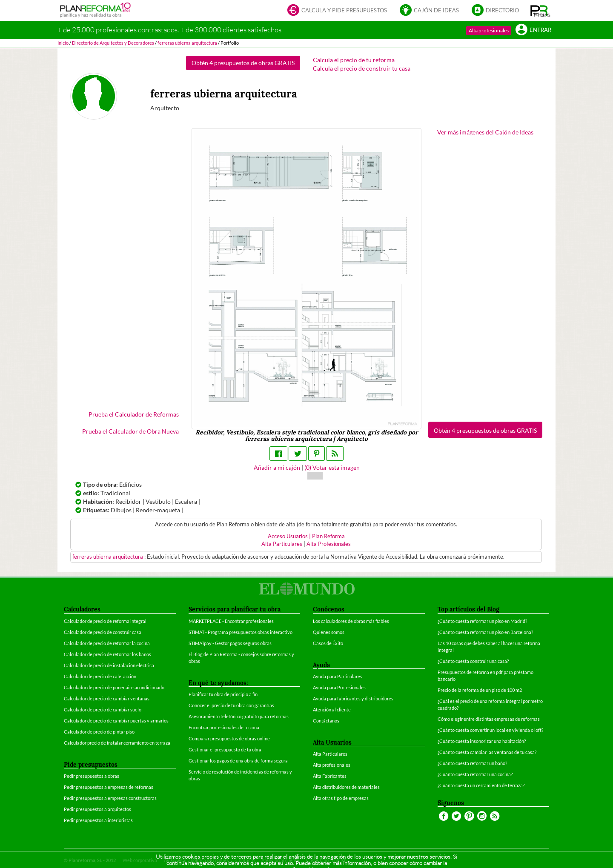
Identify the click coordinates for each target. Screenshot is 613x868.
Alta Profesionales (329, 544)
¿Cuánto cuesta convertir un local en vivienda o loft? (490, 730)
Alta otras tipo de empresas (341, 798)
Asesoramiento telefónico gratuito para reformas (239, 716)
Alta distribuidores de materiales (346, 787)
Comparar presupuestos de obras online (229, 738)
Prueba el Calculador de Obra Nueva (130, 431)
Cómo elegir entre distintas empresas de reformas (489, 719)
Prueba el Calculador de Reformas (134, 414)
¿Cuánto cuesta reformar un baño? (472, 763)
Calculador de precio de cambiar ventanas (107, 698)
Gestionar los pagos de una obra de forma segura (238, 761)
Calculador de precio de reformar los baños (107, 654)
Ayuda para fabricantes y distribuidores (353, 698)
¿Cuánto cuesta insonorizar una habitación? (482, 741)
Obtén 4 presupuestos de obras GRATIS (243, 63)
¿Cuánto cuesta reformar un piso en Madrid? (482, 621)
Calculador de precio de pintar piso (99, 732)
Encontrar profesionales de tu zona (224, 727)
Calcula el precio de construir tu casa (362, 68)
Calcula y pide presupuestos (337, 11)
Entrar (533, 30)
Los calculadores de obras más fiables (351, 621)
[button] (540, 11)
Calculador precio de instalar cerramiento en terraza (117, 743)
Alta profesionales (489, 30)
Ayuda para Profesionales (339, 687)
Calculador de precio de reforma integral (105, 621)
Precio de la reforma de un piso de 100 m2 (480, 690)
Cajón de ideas (429, 11)
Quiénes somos (329, 632)
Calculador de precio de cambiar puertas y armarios (116, 721)
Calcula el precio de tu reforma (354, 60)
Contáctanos (326, 721)
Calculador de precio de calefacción (100, 676)
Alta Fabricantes (330, 776)
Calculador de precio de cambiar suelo (103, 710)
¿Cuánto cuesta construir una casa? (473, 661)
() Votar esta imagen (332, 467)
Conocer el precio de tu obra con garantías (231, 705)
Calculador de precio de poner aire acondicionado (114, 687)
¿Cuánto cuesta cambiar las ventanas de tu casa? (487, 752)
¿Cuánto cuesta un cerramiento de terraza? (481, 785)
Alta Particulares (282, 544)
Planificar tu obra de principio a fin (223, 694)
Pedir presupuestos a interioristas (98, 820)
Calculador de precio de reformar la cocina (107, 643)
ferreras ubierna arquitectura (108, 557)
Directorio (495, 11)
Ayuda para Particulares (338, 676)
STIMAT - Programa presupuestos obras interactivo (241, 632)
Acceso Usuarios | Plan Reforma (306, 536)
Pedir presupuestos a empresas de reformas (109, 787)
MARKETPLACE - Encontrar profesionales (231, 621)
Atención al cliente (332, 710)
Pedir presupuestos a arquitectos (97, 809)
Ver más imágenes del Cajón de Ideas (485, 132)
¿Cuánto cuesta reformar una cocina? (475, 774)
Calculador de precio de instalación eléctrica (109, 665)
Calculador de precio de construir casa (103, 632)
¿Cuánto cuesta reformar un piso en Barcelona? (485, 632)
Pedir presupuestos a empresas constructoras (110, 798)
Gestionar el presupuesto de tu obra (225, 750)
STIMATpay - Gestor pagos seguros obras (230, 643)
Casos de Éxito (328, 643)
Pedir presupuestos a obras (92, 776)
